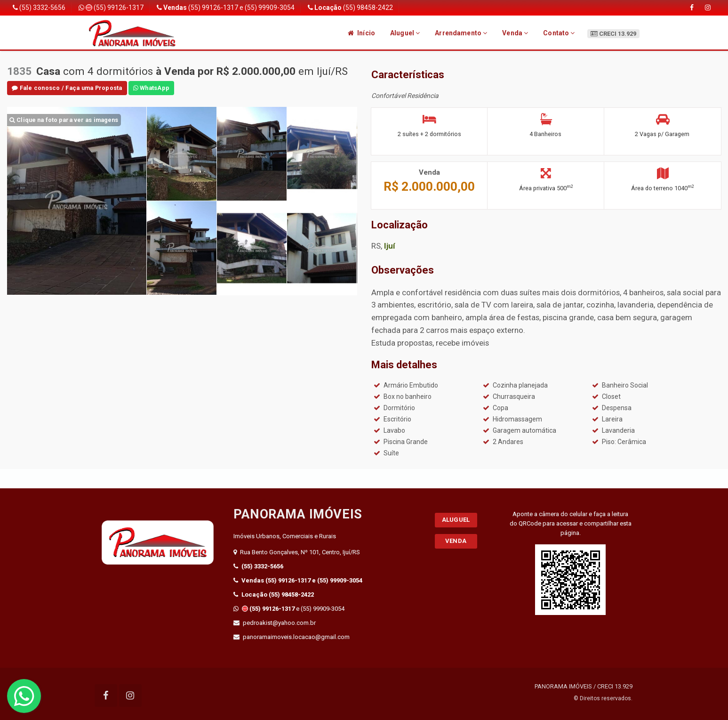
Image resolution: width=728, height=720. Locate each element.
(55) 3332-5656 (39, 8)
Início (361, 33)
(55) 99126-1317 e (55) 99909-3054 (226, 8)
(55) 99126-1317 (111, 8)
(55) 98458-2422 (350, 8)
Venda (515, 33)
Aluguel (405, 33)
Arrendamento (461, 33)
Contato (559, 33)
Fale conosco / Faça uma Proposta (67, 88)
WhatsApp (152, 88)
